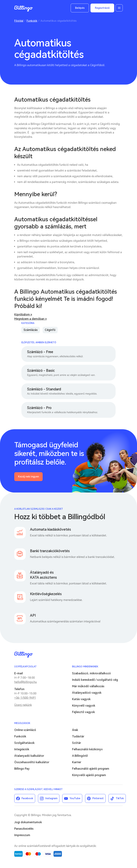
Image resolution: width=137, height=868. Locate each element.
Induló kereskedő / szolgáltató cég (95, 680)
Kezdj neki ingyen (28, 477)
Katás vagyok (81, 699)
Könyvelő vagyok (84, 706)
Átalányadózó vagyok (87, 693)
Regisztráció (102, 8)
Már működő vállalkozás (88, 686)
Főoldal (19, 21)
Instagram (51, 798)
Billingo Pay (22, 769)
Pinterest (98, 798)
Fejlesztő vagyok (83, 712)
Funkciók (32, 21)
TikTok (120, 798)
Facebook (27, 798)
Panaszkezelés (24, 829)
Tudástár (78, 736)
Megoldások (22, 723)
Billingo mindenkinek (85, 667)
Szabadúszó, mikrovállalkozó (91, 673)
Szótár (77, 743)
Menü (119, 8)
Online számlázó (25, 730)
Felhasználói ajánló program (91, 769)
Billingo (24, 9)
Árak (75, 730)
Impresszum (22, 835)
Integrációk (22, 749)
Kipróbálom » (23, 315)
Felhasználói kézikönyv (87, 749)
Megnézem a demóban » (31, 319)
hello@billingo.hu (26, 682)
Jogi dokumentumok (28, 822)
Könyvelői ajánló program (89, 775)
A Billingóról (80, 756)
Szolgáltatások (24, 743)
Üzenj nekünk (23, 705)
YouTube (75, 798)
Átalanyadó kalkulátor (29, 756)
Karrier (77, 762)
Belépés (80, 8)
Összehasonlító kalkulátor (32, 762)
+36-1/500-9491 (25, 698)
